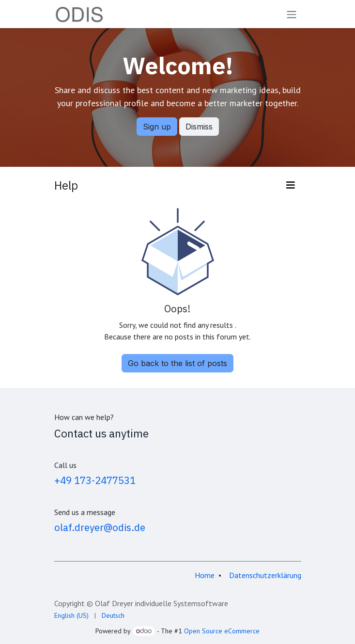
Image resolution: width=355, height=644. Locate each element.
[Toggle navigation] (292, 14)
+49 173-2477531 (95, 480)
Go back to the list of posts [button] (177, 363)
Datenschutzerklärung (265, 575)
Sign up (157, 127)
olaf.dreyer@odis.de (100, 527)
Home (205, 575)
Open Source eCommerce (222, 631)
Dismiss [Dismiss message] (199, 127)
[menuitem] (71, 616)
